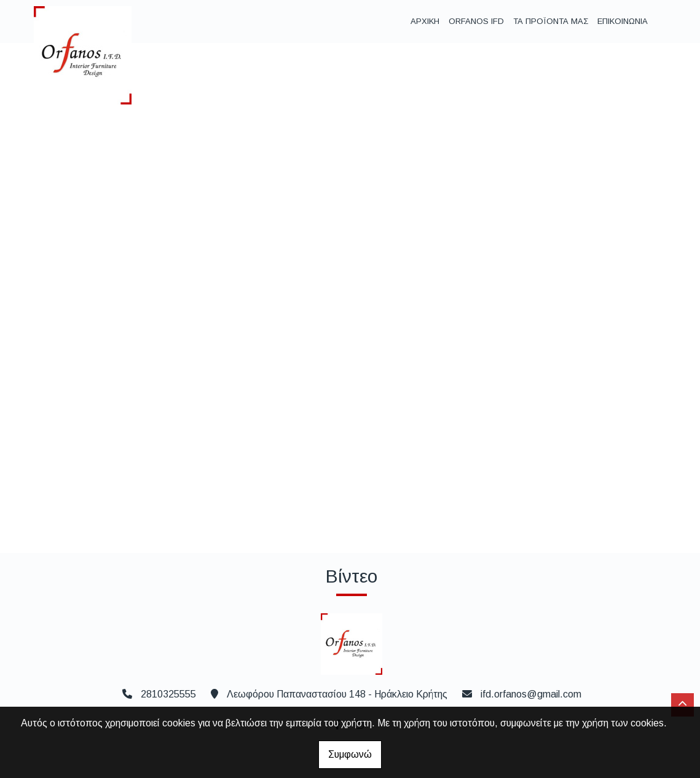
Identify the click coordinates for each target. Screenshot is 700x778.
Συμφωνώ (350, 754)
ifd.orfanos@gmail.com (531, 694)
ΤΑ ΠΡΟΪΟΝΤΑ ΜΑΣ (551, 21)
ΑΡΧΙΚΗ (425, 21)
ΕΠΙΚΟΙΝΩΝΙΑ (623, 21)
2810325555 (168, 694)
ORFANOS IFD (476, 21)
